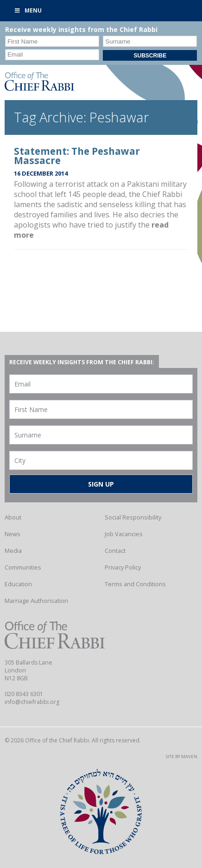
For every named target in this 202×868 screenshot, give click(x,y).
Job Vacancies (124, 534)
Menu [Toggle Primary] (28, 10)
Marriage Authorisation (36, 601)
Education (18, 584)
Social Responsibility (133, 517)
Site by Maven (182, 757)
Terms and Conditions (135, 584)
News (13, 534)
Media (13, 551)
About (13, 517)
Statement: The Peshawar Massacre (77, 156)
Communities (23, 567)
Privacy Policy (123, 567)
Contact (115, 551)
